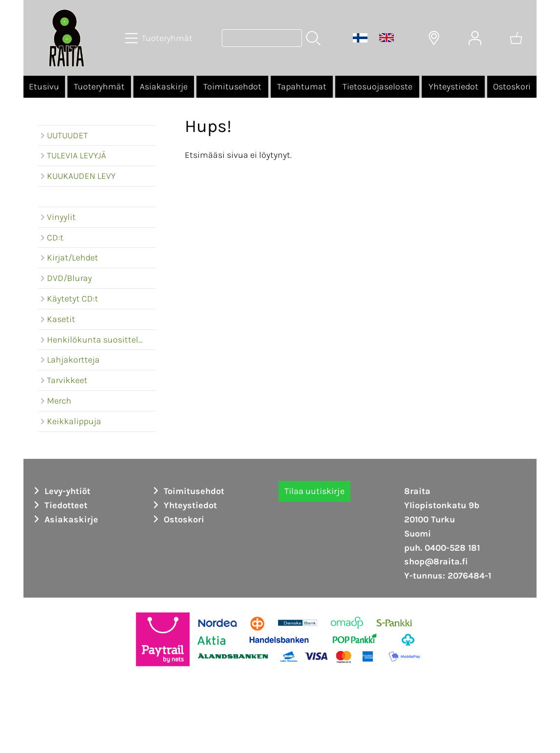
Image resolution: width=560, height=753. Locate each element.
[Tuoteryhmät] (160, 38)
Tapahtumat (302, 86)
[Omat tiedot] (475, 38)
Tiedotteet (59, 505)
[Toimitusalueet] (434, 38)
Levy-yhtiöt (61, 491)
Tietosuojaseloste (377, 86)
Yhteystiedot (453, 86)
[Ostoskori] (516, 38)
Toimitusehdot (232, 86)
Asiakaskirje (164, 86)
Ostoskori (512, 86)
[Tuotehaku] (262, 38)
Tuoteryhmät (99, 86)
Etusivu (44, 86)
